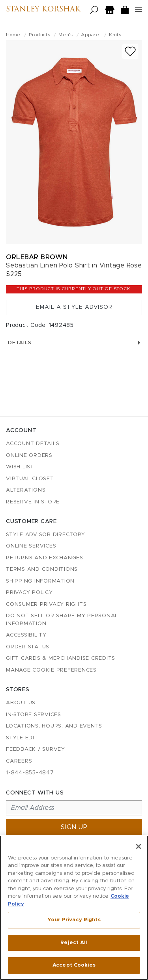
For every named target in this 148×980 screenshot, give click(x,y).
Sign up (74, 827)
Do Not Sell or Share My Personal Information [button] (62, 620)
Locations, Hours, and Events (54, 726)
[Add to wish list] (130, 51)
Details (74, 343)
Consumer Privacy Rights (46, 604)
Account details (33, 444)
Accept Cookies (74, 965)
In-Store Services (34, 715)
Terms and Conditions (42, 569)
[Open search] (94, 10)
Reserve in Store (33, 502)
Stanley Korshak (43, 10)
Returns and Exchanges (45, 558)
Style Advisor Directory (45, 535)
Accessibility (26, 635)
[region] (74, 908)
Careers (19, 761)
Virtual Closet (30, 479)
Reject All (74, 943)
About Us (21, 703)
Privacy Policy (29, 593)
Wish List (20, 467)
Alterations (26, 490)
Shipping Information (40, 581)
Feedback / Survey (36, 749)
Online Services (31, 546)
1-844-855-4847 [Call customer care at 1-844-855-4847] (30, 773)
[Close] (139, 846)
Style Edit (22, 738)
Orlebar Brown (37, 257)
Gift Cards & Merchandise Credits (61, 658)
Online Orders (29, 456)
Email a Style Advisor (74, 307)
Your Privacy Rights (74, 920)
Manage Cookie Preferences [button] (51, 670)
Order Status (28, 647)
